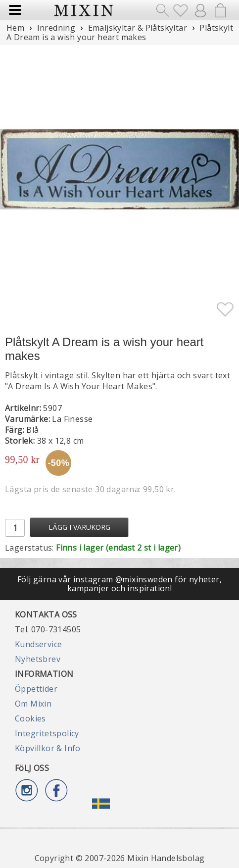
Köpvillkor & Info (48, 748)
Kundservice (38, 644)
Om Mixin (33, 704)
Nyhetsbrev (38, 659)
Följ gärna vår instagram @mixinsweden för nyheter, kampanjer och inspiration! (119, 584)
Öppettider (36, 689)
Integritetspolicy (47, 733)
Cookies (30, 718)
